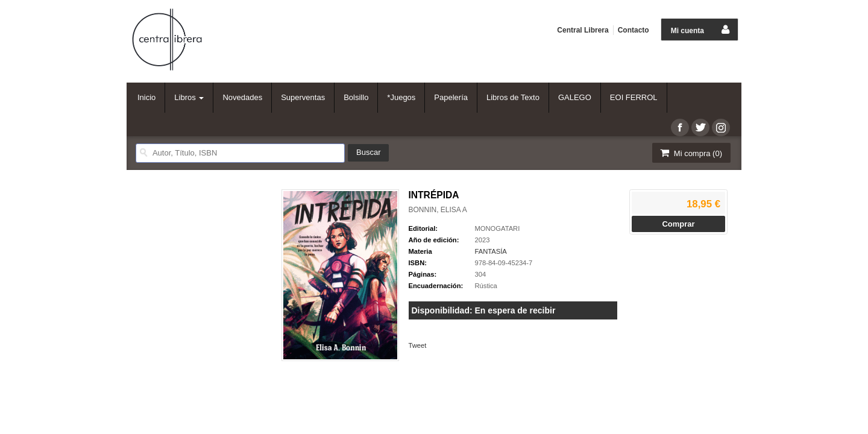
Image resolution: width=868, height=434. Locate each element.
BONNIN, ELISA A (438, 210)
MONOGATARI (498, 228)
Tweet (418, 345)
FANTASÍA (491, 251)
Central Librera (583, 30)
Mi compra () (690, 153)
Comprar (678, 224)
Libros (189, 97)
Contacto (634, 30)
